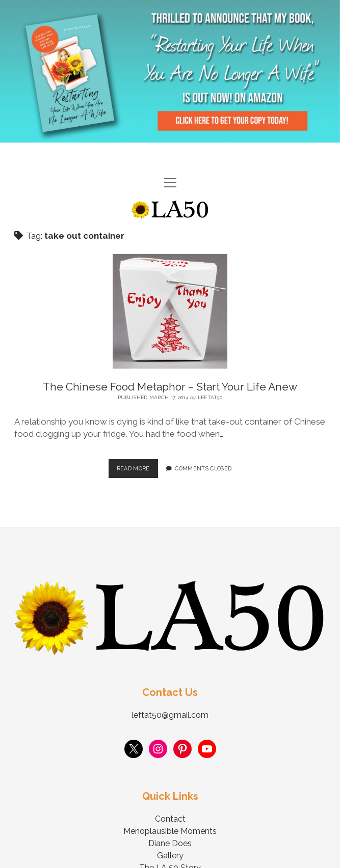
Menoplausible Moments (170, 831)
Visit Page (170, 71)
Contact (170, 819)
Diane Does (170, 843)
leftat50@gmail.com (170, 715)
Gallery (170, 856)
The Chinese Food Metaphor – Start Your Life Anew (170, 387)
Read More (137, 465)
